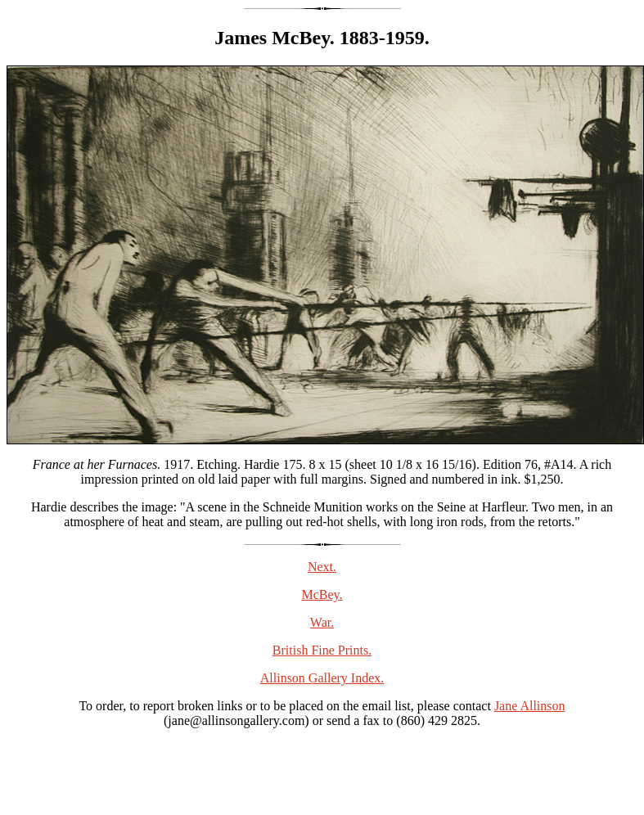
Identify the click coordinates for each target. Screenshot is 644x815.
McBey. (322, 594)
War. (322, 622)
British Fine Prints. (322, 650)
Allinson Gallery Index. (322, 678)
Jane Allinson (530, 706)
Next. (322, 567)
